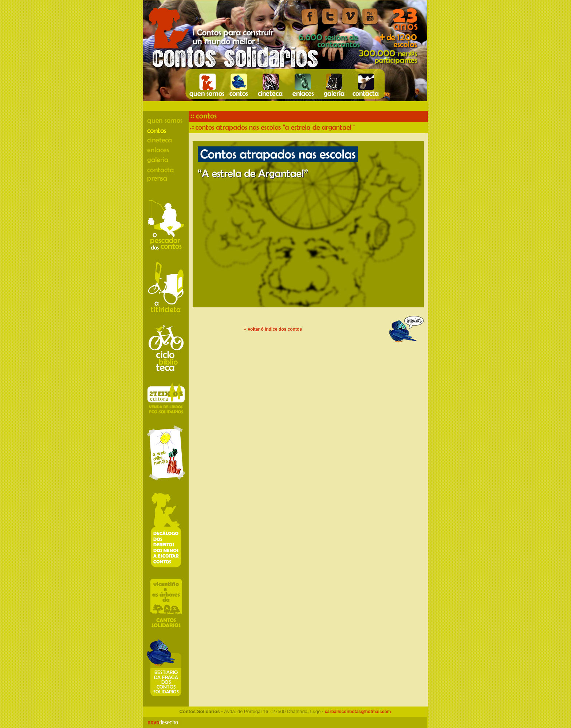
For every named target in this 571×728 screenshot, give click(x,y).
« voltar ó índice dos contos (273, 329)
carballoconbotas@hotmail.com (357, 712)
